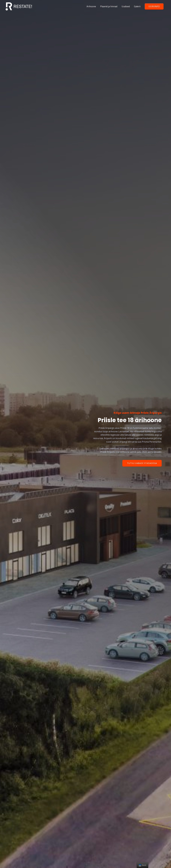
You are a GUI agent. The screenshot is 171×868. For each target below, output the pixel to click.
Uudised (126, 6)
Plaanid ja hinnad (109, 6)
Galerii (137, 6)
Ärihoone (91, 6)
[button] (142, 463)
